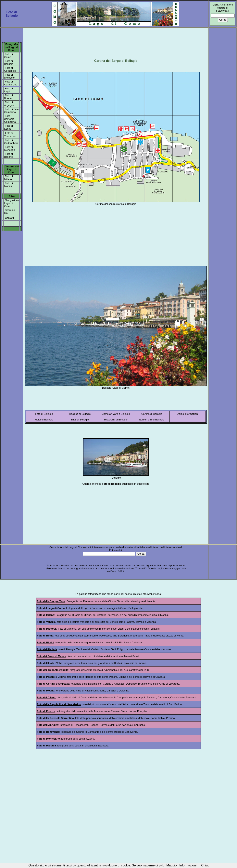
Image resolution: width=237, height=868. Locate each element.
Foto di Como (8, 56)
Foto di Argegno (9, 104)
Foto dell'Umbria (47, 649)
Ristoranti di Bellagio (116, 420)
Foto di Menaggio (10, 148)
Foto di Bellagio (9, 62)
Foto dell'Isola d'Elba (50, 663)
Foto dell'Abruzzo (48, 725)
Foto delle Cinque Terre (51, 601)
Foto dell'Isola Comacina (10, 119)
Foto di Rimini (46, 642)
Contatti (9, 218)
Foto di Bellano (8, 155)
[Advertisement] (116, 41)
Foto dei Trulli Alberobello (53, 670)
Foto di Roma (45, 636)
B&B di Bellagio (80, 420)
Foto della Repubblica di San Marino (59, 704)
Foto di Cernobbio (10, 69)
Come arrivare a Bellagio (116, 414)
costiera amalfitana (126, 718)
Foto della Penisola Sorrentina (55, 718)
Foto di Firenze (46, 711)
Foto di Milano (8, 178)
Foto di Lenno (8, 127)
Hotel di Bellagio (44, 420)
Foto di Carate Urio (11, 83)
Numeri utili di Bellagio (152, 420)
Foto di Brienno (9, 97)
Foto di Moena (46, 691)
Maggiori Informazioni (181, 865)
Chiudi (206, 865)
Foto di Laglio (8, 90)
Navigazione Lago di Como (12, 203)
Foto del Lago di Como (51, 608)
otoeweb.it (149, 594)
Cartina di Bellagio (152, 414)
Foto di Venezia (46, 622)
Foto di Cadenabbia (11, 142)
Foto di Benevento (48, 732)
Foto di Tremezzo (10, 135)
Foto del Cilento (47, 697)
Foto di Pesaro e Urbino (51, 677)
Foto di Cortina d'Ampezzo (53, 684)
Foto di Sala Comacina (11, 111)
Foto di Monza (8, 185)
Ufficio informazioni (188, 414)
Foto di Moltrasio (9, 76)
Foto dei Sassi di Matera (52, 656)
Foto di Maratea (46, 746)
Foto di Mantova (47, 629)
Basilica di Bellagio (80, 414)
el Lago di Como (12, 49)
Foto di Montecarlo (48, 739)
